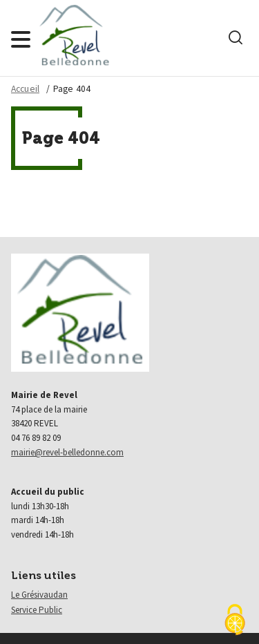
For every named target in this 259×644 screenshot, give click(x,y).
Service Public (37, 610)
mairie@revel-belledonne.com (67, 452)
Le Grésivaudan (39, 595)
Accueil (25, 89)
